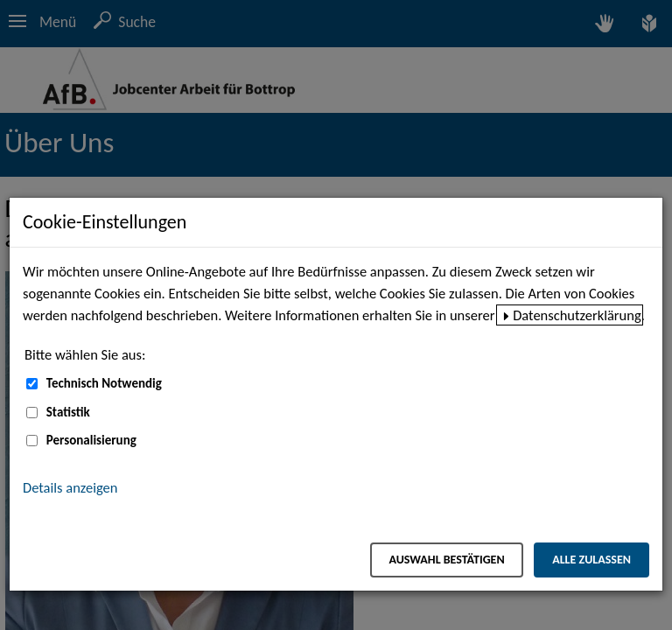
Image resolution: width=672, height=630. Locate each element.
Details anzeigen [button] (70, 487)
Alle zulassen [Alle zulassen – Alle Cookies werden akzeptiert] (591, 560)
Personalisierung (91, 440)
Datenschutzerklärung (577, 315)
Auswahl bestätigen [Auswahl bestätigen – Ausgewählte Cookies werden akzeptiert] (446, 560)
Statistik (68, 412)
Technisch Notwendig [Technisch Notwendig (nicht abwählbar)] (104, 383)
